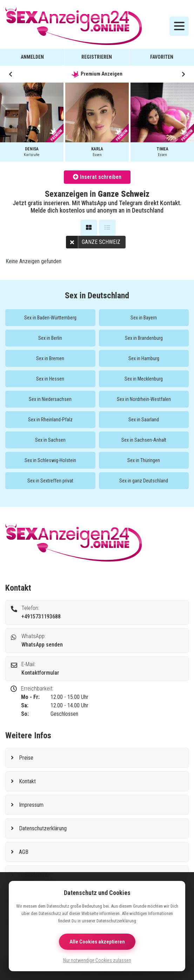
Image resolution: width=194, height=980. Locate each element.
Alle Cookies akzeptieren (97, 942)
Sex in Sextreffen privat (50, 481)
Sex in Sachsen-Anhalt (144, 440)
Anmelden (32, 57)
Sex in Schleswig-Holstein (50, 460)
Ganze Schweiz (93, 242)
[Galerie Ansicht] (89, 228)
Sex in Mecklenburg (144, 379)
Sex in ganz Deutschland (144, 481)
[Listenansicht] (107, 228)
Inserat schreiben (97, 177)
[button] (11, 74)
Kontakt (27, 781)
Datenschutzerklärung (43, 828)
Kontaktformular (40, 673)
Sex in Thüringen (144, 460)
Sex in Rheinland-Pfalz (50, 420)
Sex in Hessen (50, 379)
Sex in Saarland (144, 420)
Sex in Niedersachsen (50, 399)
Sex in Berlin (50, 338)
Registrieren (97, 57)
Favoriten (162, 57)
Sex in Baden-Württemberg (50, 318)
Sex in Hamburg (144, 358)
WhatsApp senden (42, 645)
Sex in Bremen (50, 358)
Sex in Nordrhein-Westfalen (144, 399)
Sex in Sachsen (50, 440)
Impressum (31, 805)
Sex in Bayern (144, 318)
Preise (26, 758)
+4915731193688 (41, 616)
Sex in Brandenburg (144, 338)
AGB (24, 852)
